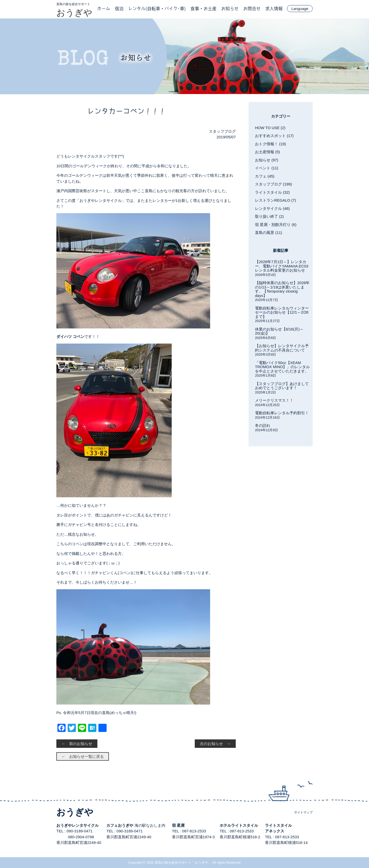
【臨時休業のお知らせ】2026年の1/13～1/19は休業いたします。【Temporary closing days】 (282, 289)
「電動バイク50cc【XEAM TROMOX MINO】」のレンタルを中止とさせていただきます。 (282, 367)
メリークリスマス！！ (274, 400)
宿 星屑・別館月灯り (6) (276, 225)
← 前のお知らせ (77, 744)
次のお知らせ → (215, 744)
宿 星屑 (178, 825)
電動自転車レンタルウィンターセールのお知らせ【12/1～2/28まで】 (282, 312)
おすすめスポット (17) (274, 136)
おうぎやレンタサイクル (78, 825)
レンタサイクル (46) (272, 208)
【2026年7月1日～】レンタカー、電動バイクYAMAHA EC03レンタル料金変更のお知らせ (282, 266)
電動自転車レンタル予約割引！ (282, 413)
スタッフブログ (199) (273, 184)
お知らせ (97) (267, 160)
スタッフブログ (222, 131)
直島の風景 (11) (269, 232)
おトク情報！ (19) (270, 144)
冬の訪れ (263, 425)
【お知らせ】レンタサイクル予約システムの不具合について (282, 348)
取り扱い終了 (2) (269, 216)
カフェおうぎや (120, 825)
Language (300, 9)
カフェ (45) (265, 176)
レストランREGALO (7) (275, 200)
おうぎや (74, 13)
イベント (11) (267, 168)
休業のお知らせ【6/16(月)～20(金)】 (279, 331)
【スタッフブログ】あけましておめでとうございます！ (282, 386)
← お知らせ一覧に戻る (83, 756)
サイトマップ (303, 812)
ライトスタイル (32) (272, 192)
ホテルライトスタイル (239, 825)
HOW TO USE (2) (270, 128)
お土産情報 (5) (268, 152)
